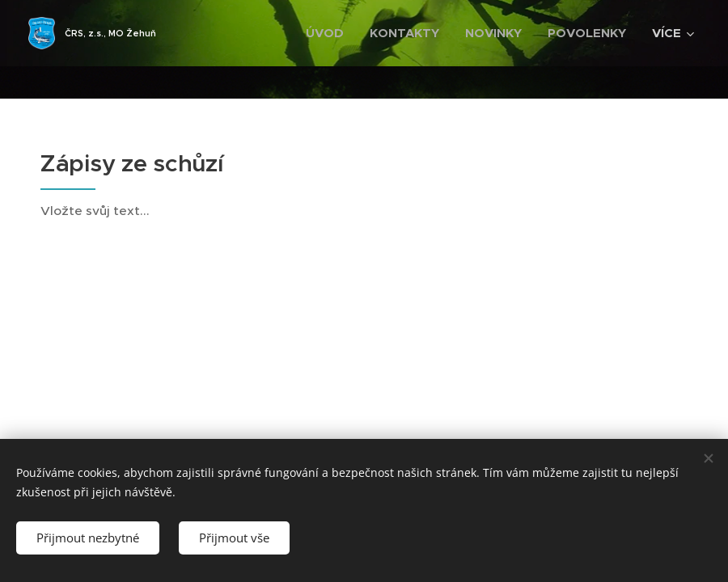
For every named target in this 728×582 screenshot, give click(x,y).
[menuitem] (329, 33)
